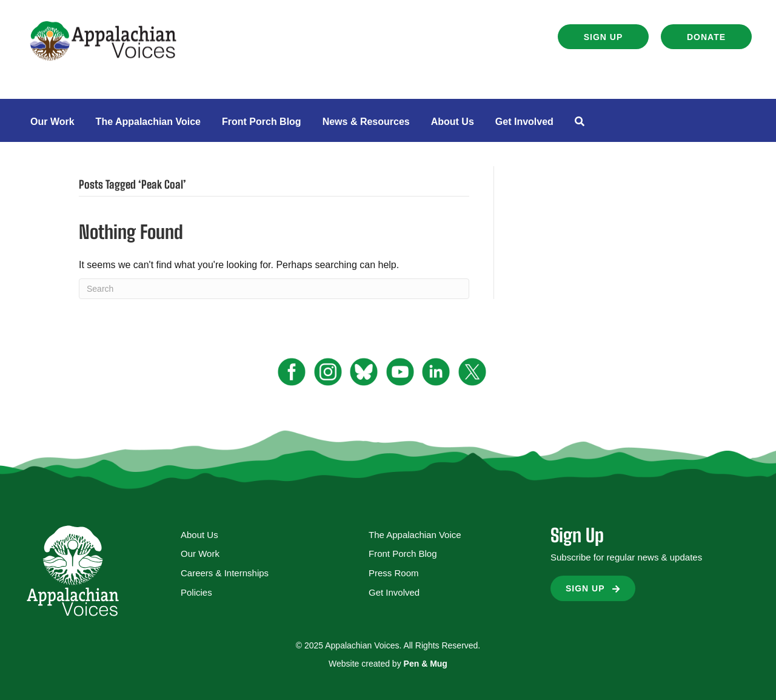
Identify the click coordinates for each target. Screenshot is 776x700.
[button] (603, 37)
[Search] (274, 289)
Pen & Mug (426, 664)
